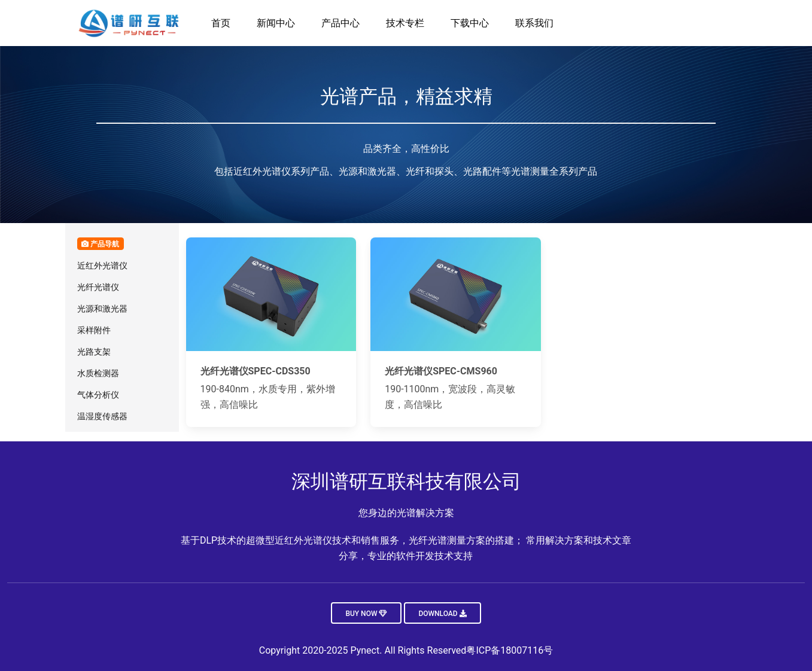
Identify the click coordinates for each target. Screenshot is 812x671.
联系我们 (534, 23)
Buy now (366, 614)
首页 (221, 23)
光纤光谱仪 (98, 287)
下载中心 (470, 23)
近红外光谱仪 (102, 266)
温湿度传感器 (102, 416)
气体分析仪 (98, 395)
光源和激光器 (102, 309)
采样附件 (94, 330)
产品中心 (340, 23)
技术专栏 (405, 23)
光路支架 (94, 352)
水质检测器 (98, 373)
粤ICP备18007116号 (510, 650)
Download (442, 614)
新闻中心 (276, 23)
